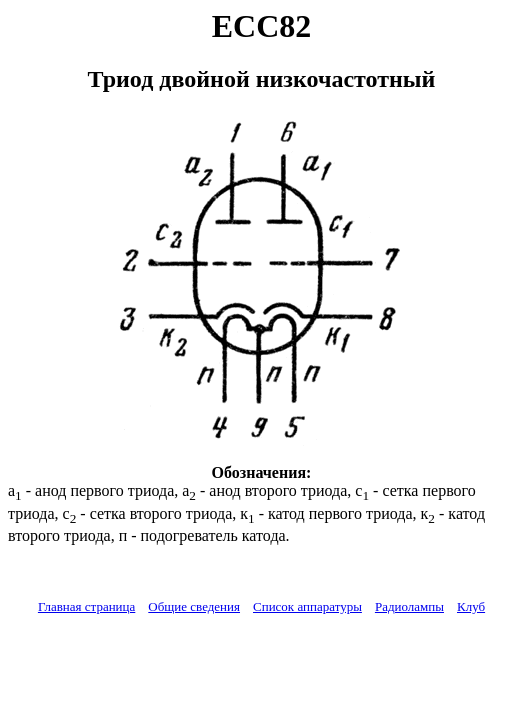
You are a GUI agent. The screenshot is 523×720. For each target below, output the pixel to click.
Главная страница (86, 606)
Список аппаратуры (307, 606)
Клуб (471, 606)
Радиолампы (409, 606)
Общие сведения (194, 606)
